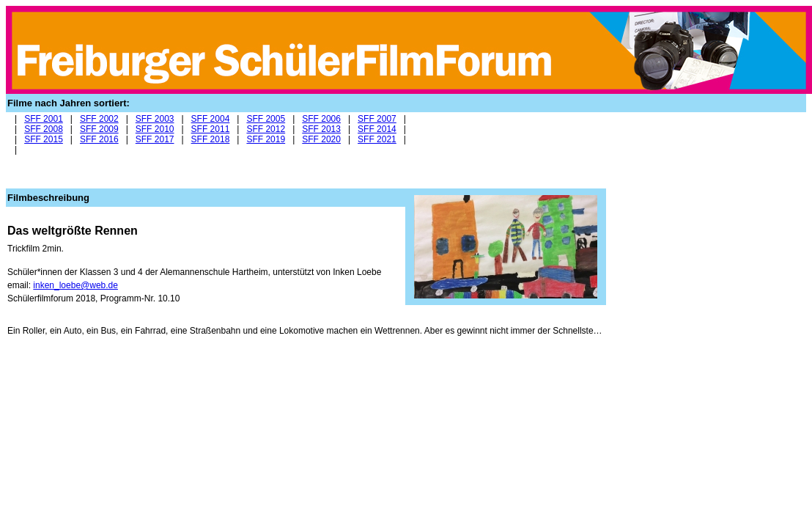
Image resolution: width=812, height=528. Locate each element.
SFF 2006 (321, 119)
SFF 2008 (44, 129)
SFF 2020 (321, 139)
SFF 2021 (377, 139)
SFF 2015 (44, 139)
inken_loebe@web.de (75, 285)
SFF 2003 (155, 119)
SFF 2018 (211, 139)
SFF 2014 (377, 129)
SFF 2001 (44, 119)
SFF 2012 (266, 129)
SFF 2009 (99, 129)
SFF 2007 (377, 119)
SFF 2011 (211, 129)
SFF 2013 (321, 129)
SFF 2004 (211, 119)
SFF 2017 (155, 139)
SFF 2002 (99, 119)
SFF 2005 (266, 119)
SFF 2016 (99, 139)
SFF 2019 (266, 139)
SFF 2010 (155, 129)
